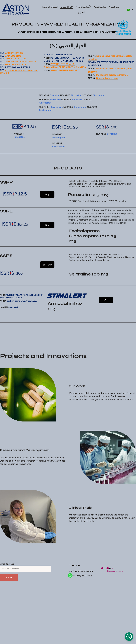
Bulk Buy (47, 265)
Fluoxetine (76, 99)
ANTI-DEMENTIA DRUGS (64, 71)
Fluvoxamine (56, 110)
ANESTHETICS (14, 54)
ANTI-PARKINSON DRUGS (21, 62)
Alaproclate (45, 106)
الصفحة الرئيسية (50, 7)
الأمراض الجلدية (84, 7)
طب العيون (114, 7)
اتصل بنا (81, 12)
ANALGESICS (13, 57)
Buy (47, 194)
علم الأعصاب (67, 7)
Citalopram (98, 99)
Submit (9, 577)
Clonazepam (59, 148)
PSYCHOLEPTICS (16, 65)
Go (106, 300)
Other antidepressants (107, 79)
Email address (7, 564)
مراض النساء (100, 7)
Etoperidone (80, 110)
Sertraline (77, 103)
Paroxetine (55, 103)
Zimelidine (55, 99)
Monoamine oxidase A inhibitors (112, 76)
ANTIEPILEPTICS (16, 59)
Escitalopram (46, 113)
